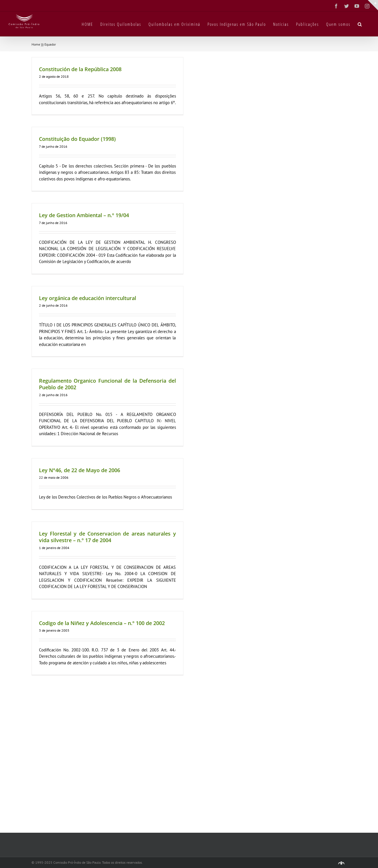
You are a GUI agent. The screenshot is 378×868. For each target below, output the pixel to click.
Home (36, 44)
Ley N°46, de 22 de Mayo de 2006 (80, 470)
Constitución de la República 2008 (80, 69)
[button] (360, 24)
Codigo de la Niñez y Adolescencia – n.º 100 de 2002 (102, 623)
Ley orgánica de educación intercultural (88, 298)
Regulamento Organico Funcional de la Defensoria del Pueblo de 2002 (107, 384)
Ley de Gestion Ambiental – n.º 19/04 (84, 215)
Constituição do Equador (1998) (77, 139)
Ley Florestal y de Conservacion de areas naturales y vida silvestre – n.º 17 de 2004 (107, 537)
